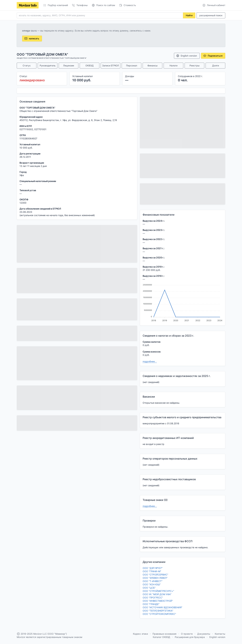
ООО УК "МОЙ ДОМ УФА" (157, 594)
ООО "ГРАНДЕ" (151, 604)
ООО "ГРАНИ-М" (152, 571)
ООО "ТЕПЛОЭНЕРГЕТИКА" (158, 611)
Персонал (132, 65)
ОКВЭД (90, 65)
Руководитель (48, 65)
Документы (204, 634)
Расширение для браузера (190, 637)
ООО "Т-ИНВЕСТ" (153, 581)
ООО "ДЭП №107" (153, 568)
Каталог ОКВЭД (161, 637)
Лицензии (69, 65)
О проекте (187, 634)
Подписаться (213, 56)
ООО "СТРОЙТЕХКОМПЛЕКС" (159, 614)
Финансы (152, 65)
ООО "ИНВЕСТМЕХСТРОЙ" (158, 601)
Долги (216, 65)
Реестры (195, 65)
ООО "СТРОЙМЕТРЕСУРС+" (158, 591)
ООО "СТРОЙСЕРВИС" (155, 575)
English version (187, 56)
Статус (27, 65)
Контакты (220, 634)
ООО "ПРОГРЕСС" (153, 598)
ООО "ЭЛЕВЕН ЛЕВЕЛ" (155, 578)
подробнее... (150, 361)
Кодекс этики (140, 634)
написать (32, 39)
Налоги (173, 65)
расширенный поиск (211, 15)
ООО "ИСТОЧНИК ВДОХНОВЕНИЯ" (162, 607)
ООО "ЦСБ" (149, 588)
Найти (189, 15)
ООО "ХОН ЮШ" (152, 584)
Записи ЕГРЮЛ (111, 65)
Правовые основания (164, 634)
